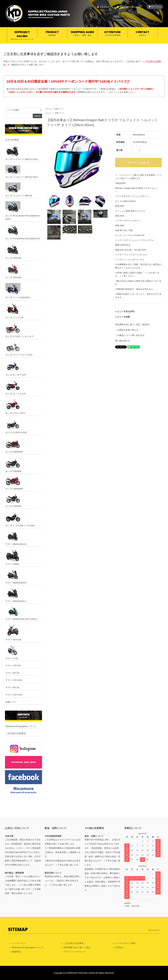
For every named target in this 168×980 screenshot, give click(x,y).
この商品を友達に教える (127, 330)
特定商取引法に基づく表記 (77, 947)
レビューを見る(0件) (125, 311)
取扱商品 (16, 952)
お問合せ (120, 947)
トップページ (19, 943)
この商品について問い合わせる (130, 335)
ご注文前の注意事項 (16, 733)
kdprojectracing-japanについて (21, 726)
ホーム (48, 109)
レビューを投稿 (123, 317)
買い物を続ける (123, 341)
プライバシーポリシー (75, 952)
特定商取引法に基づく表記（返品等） (133, 324)
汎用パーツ (59, 109)
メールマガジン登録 (125, 943)
